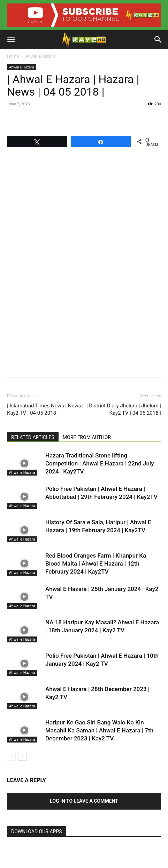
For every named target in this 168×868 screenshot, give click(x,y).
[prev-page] (11, 756)
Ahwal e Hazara (40, 56)
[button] (11, 40)
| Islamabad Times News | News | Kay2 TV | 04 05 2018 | (45, 409)
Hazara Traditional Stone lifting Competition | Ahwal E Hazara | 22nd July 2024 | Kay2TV (100, 463)
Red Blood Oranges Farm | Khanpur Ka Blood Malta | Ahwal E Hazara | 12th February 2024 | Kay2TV (96, 563)
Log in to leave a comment (84, 801)
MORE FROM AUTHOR (87, 437)
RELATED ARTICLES (33, 437)
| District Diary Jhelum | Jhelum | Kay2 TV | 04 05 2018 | (124, 409)
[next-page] (22, 756)
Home (13, 56)
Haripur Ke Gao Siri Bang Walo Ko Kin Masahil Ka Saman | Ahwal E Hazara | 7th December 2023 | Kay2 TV (99, 730)
